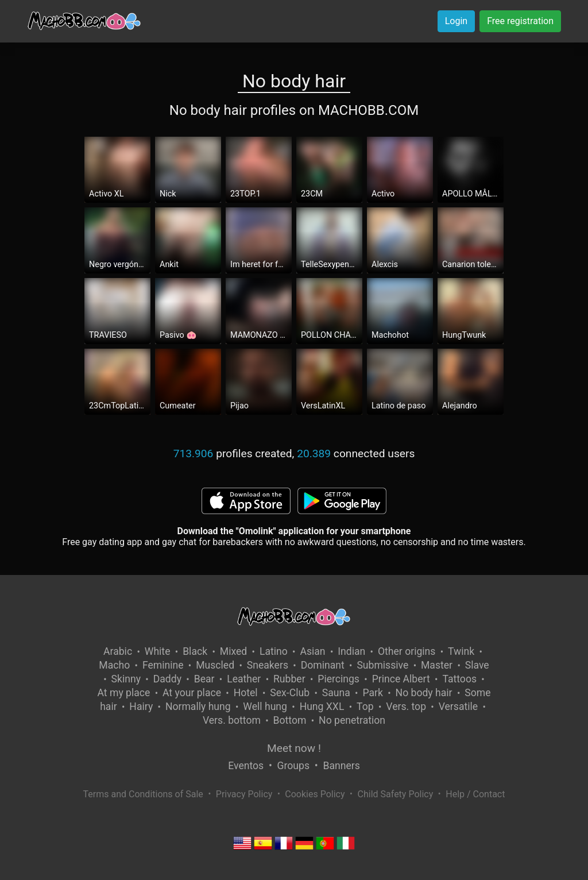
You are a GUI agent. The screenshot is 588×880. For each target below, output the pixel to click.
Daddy (167, 679)
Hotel (246, 693)
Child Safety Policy (396, 794)
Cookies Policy (315, 794)
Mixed (233, 651)
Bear (204, 679)
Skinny (126, 679)
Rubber (289, 679)
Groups (293, 766)
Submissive (382, 665)
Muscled (215, 665)
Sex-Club (290, 693)
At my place (124, 693)
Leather (244, 679)
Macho (114, 665)
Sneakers (268, 665)
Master (437, 665)
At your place (192, 693)
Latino (274, 651)
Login (456, 21)
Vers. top (406, 707)
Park (372, 693)
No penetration (352, 720)
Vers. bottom (232, 720)
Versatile (458, 707)
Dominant (323, 665)
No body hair (424, 693)
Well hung (265, 707)
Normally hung (198, 707)
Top (365, 707)
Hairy (141, 707)
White (158, 651)
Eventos (246, 766)
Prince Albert (401, 679)
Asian (312, 651)
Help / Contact (475, 794)
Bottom (290, 720)
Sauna (336, 693)
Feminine (163, 665)
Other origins (407, 651)
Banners (341, 766)
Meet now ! (294, 748)
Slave (477, 665)
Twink (461, 651)
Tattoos (459, 679)
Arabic (118, 651)
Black (195, 651)
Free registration (520, 21)
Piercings (339, 679)
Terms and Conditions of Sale (143, 794)
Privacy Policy (244, 794)
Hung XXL (322, 707)
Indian (351, 651)
